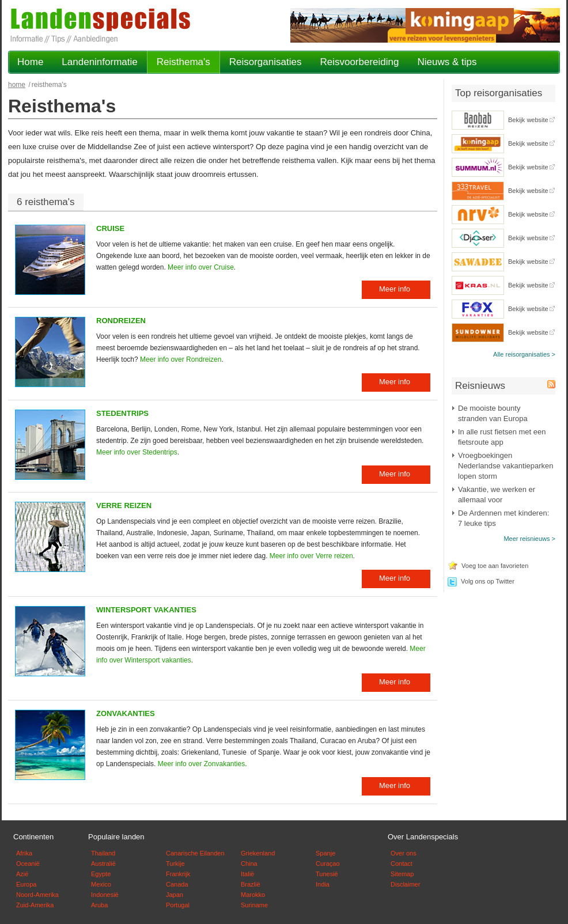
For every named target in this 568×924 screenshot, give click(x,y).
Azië (22, 874)
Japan (175, 895)
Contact (402, 864)
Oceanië (28, 864)
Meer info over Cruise (201, 267)
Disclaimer (405, 884)
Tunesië (327, 874)
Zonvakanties (126, 713)
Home (30, 62)
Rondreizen (121, 321)
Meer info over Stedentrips (137, 452)
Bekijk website (528, 120)
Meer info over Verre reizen (311, 556)
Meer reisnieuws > (529, 539)
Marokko (253, 895)
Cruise (110, 228)
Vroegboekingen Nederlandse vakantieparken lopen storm (506, 466)
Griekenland (258, 853)
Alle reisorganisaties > (524, 354)
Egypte (101, 874)
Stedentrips (122, 413)
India (323, 884)
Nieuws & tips (447, 62)
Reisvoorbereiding (359, 62)
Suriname (254, 905)
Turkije (175, 864)
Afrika (24, 853)
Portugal (178, 905)
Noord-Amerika (37, 895)
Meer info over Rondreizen (181, 359)
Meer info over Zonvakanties (201, 764)
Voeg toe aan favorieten (495, 566)
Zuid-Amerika (35, 905)
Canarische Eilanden (195, 853)
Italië (247, 874)
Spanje (325, 853)
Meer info (395, 289)
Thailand (103, 853)
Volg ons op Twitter (488, 581)
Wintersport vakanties (146, 610)
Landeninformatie (99, 62)
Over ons (404, 853)
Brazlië (251, 884)
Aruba (99, 905)
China (249, 864)
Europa (26, 884)
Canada (177, 884)
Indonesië (105, 895)
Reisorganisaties (266, 62)
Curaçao (328, 864)
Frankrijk (178, 874)
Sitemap (402, 874)
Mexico (101, 884)
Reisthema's (183, 62)
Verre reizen (124, 505)
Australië (103, 864)
